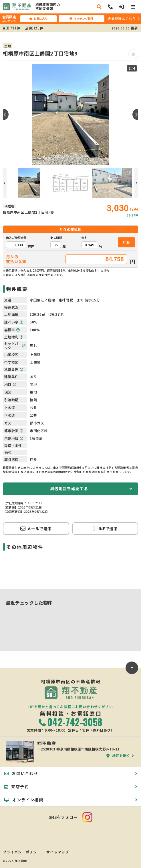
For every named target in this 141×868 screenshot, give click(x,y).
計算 (126, 242)
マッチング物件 (82, 18)
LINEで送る (105, 529)
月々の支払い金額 (16, 259)
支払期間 (56, 238)
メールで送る (36, 529)
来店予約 (17, 786)
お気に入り (38, 18)
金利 (85, 238)
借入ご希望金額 (16, 238)
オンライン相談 (24, 800)
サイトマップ (58, 852)
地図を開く (118, 755)
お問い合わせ (21, 773)
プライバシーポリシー (22, 852)
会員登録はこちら (122, 18)
